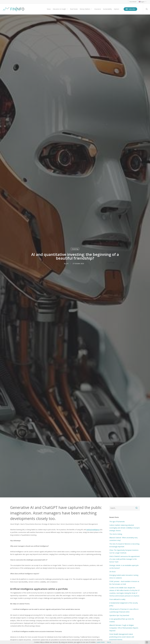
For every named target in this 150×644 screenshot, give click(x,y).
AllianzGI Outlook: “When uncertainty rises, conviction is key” (124, 539)
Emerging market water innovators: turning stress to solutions (124, 576)
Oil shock (112, 572)
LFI (67, 264)
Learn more (101, 642)
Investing (75, 249)
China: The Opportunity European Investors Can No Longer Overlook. (124, 551)
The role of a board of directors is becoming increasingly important (124, 545)
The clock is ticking (116, 534)
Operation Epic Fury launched (119, 615)
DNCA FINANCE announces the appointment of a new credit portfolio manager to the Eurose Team (125, 559)
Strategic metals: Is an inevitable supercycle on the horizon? (124, 567)
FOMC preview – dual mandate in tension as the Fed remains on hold (124, 583)
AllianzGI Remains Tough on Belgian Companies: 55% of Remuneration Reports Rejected (124, 628)
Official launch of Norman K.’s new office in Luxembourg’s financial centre (124, 610)
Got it (109, 642)
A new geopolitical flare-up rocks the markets (122, 620)
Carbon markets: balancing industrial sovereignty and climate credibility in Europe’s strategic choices (125, 528)
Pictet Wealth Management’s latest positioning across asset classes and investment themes (122, 637)
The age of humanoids (117, 522)
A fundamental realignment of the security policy (124, 604)
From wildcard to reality (117, 599)
